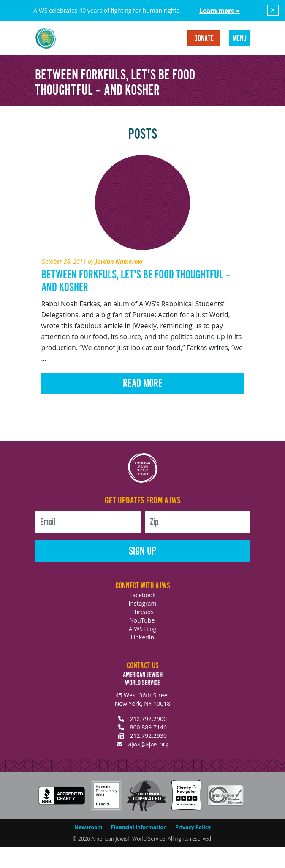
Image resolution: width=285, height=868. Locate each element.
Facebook (142, 595)
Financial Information (139, 827)
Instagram (142, 603)
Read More (143, 384)
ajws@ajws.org (148, 744)
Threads (142, 612)
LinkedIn (143, 637)
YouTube (143, 620)
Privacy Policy (193, 827)
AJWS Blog (142, 629)
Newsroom (88, 827)
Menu (240, 39)
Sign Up (142, 551)
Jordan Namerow (119, 261)
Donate (204, 39)
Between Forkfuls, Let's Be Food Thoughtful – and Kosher (136, 281)
